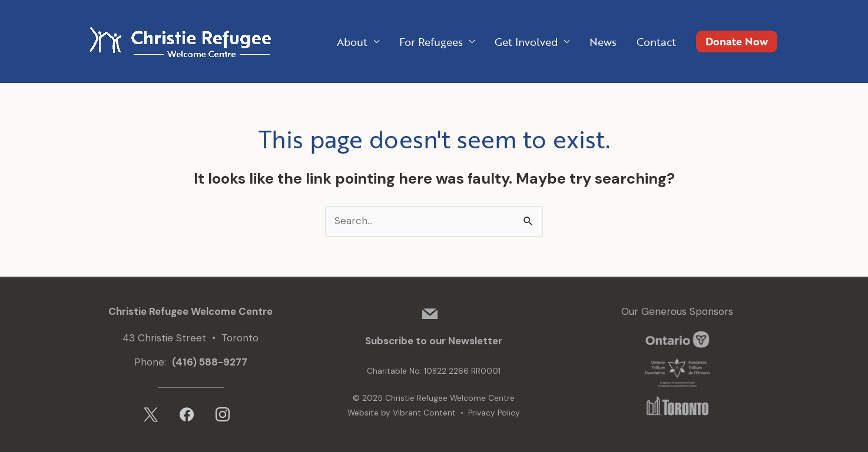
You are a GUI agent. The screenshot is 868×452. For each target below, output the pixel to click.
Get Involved (526, 42)
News (603, 42)
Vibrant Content (424, 413)
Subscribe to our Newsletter (434, 341)
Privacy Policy (494, 413)
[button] (737, 42)
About (352, 42)
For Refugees (431, 42)
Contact (656, 42)
